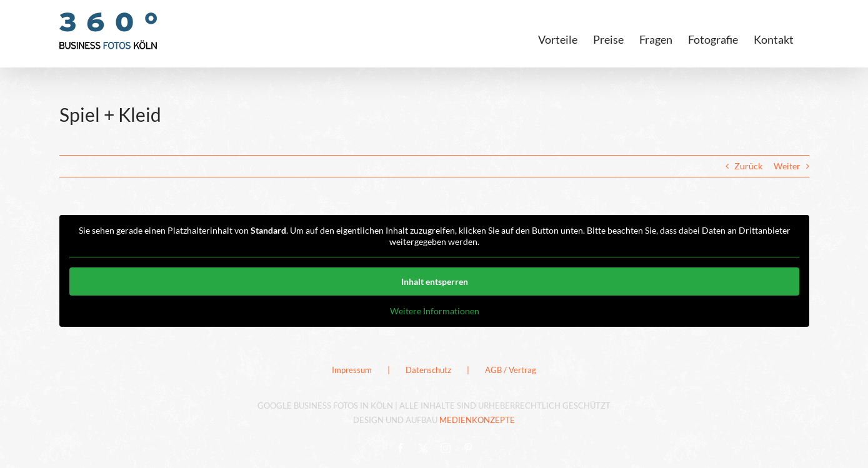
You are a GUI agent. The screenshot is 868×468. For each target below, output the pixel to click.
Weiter (787, 166)
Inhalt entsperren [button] (434, 281)
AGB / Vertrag (511, 370)
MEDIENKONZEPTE (477, 420)
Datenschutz (428, 370)
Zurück (748, 166)
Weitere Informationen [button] (434, 311)
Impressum (352, 370)
